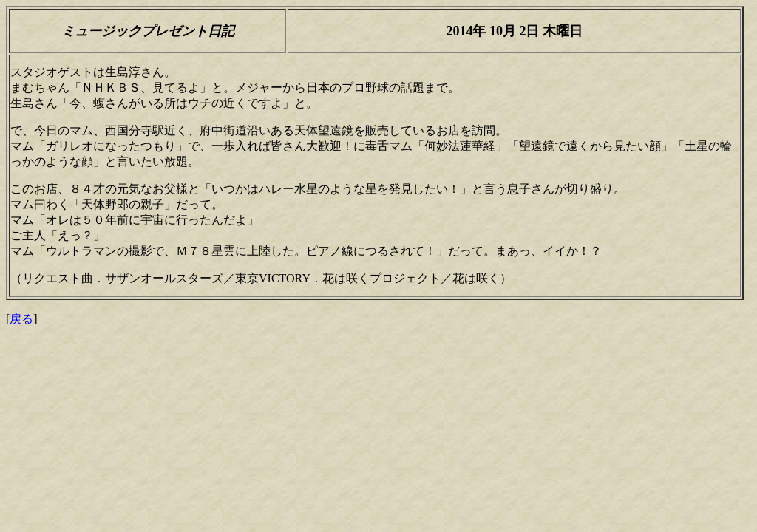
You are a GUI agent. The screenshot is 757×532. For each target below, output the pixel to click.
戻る (21, 319)
